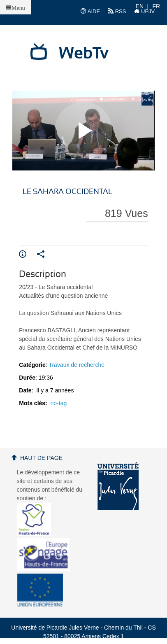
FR (157, 6)
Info (23, 254)
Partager (41, 254)
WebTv (84, 54)
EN (140, 6)
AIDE (90, 11)
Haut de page (41, 458)
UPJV (144, 11)
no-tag (59, 403)
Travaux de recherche (77, 365)
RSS (117, 11)
